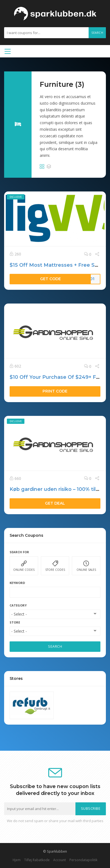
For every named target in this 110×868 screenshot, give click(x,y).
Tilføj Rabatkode (37, 860)
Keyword (17, 583)
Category (18, 605)
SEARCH (55, 646)
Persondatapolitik (83, 860)
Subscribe (91, 809)
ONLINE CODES (24, 566)
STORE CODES (55, 566)
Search (97, 33)
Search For (19, 552)
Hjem (17, 860)
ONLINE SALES (86, 566)
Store (15, 622)
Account (60, 860)
